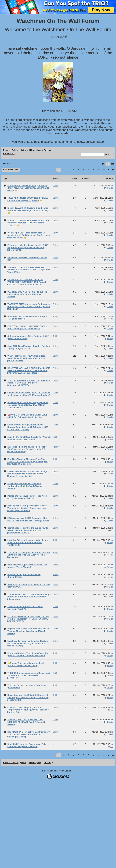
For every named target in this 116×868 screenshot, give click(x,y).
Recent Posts (9, 154)
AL (112, 530)
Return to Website (11, 150)
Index (24, 150)
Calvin (110, 188)
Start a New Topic (11, 170)
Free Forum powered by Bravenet (58, 771)
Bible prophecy (35, 150)
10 (103, 170)
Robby (110, 319)
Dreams (47, 150)
